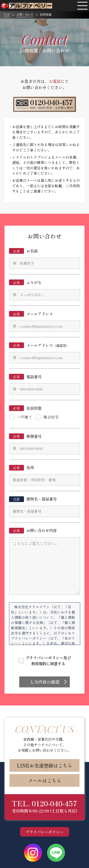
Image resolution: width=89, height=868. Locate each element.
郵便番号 (25, 436)
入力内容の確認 (45, 682)
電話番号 (25, 377)
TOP (7, 15)
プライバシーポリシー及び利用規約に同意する (48, 661)
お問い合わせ (25, 15)
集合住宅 (51, 417)
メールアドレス (31, 314)
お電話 (55, 81)
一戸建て (24, 417)
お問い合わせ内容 (33, 530)
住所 (22, 467)
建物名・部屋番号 (33, 499)
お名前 (23, 251)
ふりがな (25, 282)
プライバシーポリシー (45, 832)
